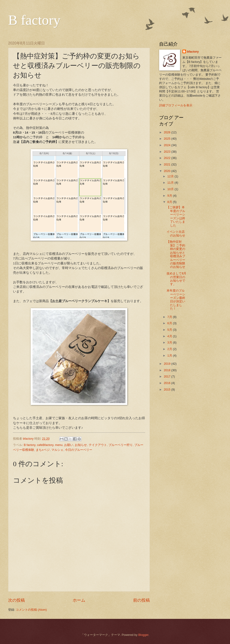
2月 (170, 349)
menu (59, 445)
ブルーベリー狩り (121, 445)
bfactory (193, 52)
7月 (170, 317)
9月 (170, 196)
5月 (170, 330)
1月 (170, 356)
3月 (170, 342)
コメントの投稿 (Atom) (31, 610)
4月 (170, 336)
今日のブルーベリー (79, 450)
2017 (168, 376)
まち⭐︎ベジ (43, 450)
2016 (168, 383)
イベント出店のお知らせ (176, 233)
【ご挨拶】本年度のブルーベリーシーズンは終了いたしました (176, 216)
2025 (168, 139)
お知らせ (81, 445)
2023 (168, 152)
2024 (168, 145)
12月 (171, 176)
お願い (69, 445)
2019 (168, 364)
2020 (168, 171)
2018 (168, 370)
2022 (168, 158)
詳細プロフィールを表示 (176, 105)
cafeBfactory (45, 445)
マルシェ (57, 450)
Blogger (143, 635)
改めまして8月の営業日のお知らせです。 (176, 279)
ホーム (79, 600)
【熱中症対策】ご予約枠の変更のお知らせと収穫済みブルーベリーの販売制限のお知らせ (176, 254)
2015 (168, 389)
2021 (168, 164)
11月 (171, 183)
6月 (170, 323)
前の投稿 (141, 600)
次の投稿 (16, 600)
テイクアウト (98, 445)
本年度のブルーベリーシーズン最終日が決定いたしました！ (176, 300)
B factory (34, 20)
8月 (170, 202)
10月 (171, 189)
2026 (168, 132)
